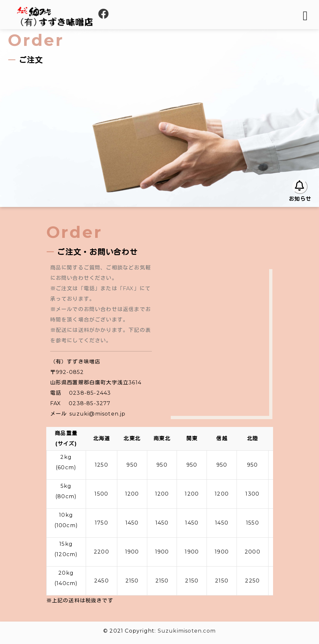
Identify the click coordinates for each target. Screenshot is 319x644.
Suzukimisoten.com (187, 631)
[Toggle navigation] (306, 16)
